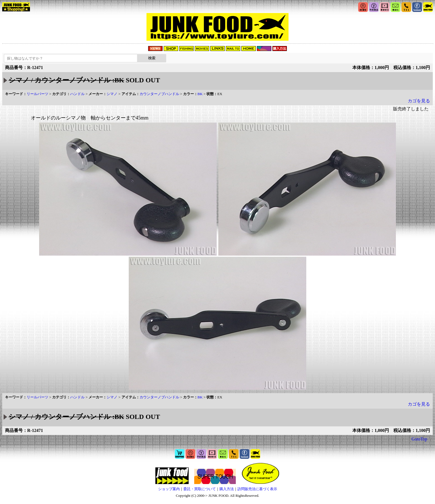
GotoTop (419, 439)
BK (200, 94)
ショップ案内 (169, 489)
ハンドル (77, 94)
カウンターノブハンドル (159, 94)
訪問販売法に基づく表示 (257, 489)
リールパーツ (37, 94)
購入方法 (227, 489)
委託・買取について (200, 489)
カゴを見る (419, 101)
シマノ (112, 94)
